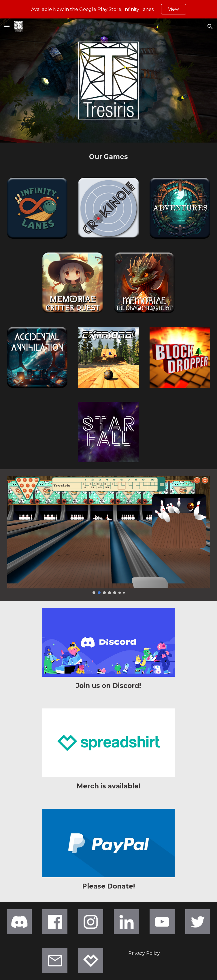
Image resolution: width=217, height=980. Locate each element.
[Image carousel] (109, 535)
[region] (109, 9)
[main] (109, 157)
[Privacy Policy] (144, 953)
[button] (7, 26)
